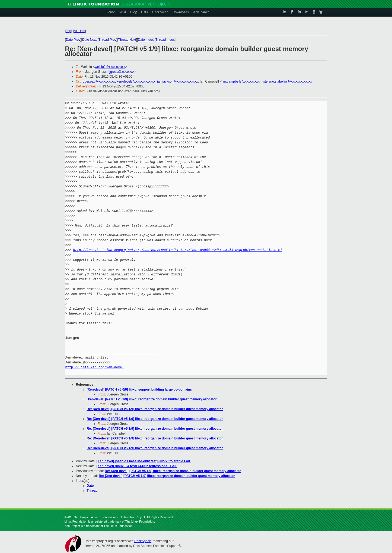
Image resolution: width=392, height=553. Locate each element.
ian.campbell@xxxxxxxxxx (241, 81)
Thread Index (165, 40)
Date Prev (73, 40)
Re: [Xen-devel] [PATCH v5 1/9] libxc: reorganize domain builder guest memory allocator (155, 409)
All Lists (79, 31)
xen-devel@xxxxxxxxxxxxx (136, 81)
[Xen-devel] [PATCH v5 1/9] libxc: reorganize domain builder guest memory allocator (152, 399)
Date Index (146, 40)
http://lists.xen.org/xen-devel (95, 367)
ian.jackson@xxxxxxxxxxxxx (177, 81)
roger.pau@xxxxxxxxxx (98, 81)
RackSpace (143, 541)
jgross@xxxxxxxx (122, 72)
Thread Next (127, 40)
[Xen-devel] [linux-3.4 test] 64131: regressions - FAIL (137, 466)
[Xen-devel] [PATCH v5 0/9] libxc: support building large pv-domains (139, 389)
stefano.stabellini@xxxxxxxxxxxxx (288, 81)
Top (68, 31)
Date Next (89, 40)
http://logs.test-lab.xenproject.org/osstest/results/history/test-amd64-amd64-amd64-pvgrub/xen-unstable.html (177, 250)
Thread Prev (107, 40)
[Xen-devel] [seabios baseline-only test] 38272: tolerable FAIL (144, 461)
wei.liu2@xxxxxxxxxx (110, 67)
